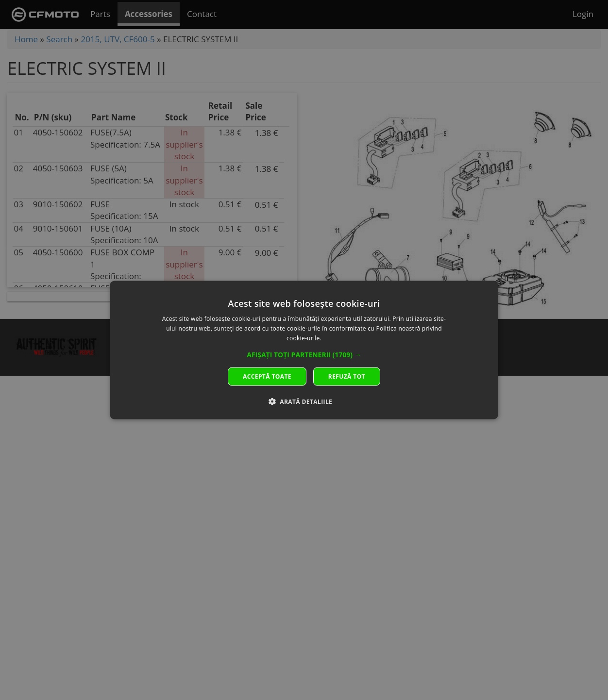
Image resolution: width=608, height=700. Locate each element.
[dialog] (304, 350)
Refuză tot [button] (347, 376)
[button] (304, 354)
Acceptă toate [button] (267, 376)
